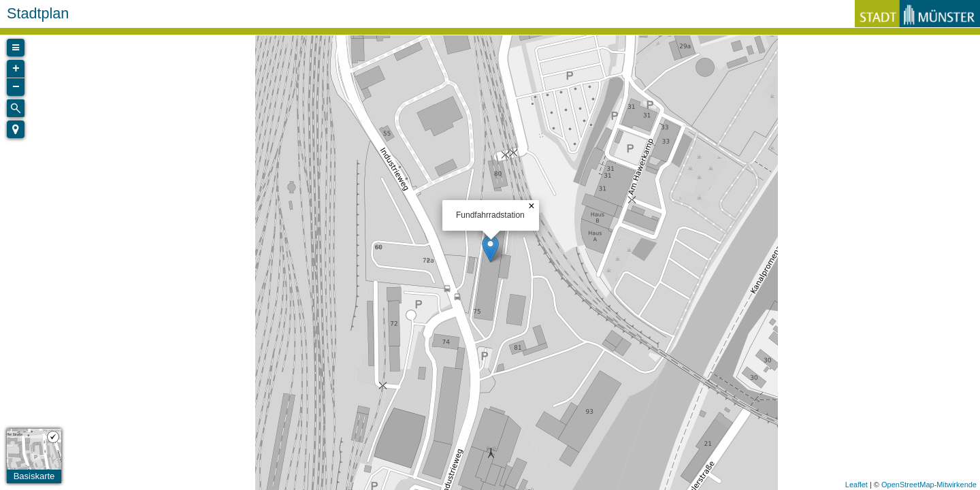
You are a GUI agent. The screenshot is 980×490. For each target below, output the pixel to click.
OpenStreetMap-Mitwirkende (929, 485)
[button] (16, 129)
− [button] (16, 87)
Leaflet (856, 485)
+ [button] (16, 69)
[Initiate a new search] (16, 108)
